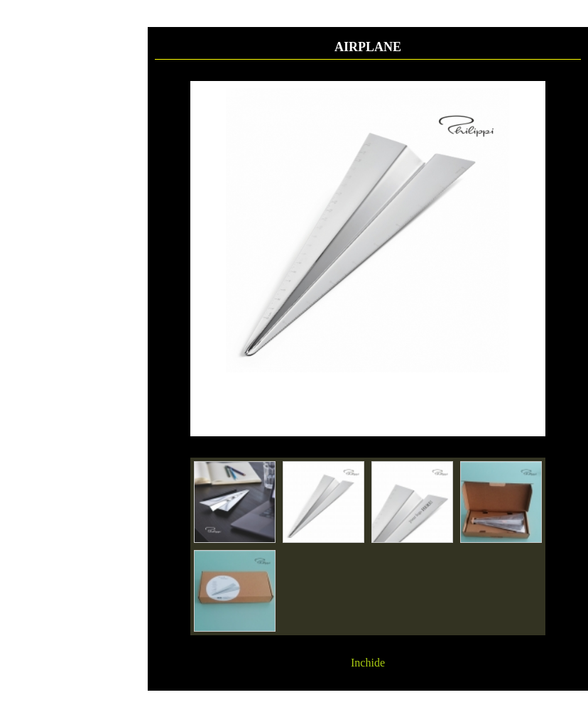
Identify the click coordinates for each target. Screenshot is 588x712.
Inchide (368, 663)
